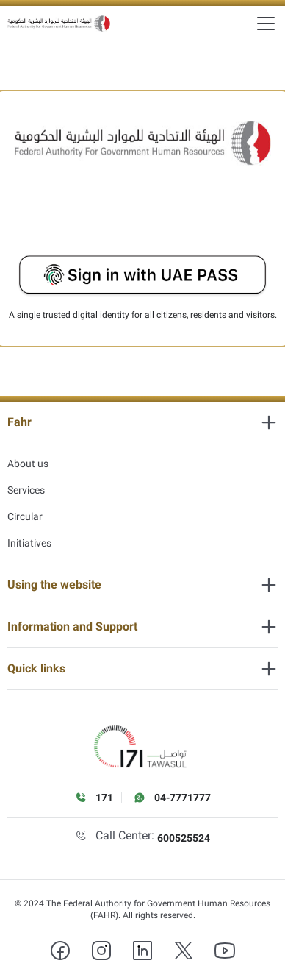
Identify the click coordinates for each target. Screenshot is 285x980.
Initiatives (29, 543)
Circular (25, 516)
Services (26, 490)
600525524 (184, 838)
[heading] (142, 422)
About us (28, 464)
